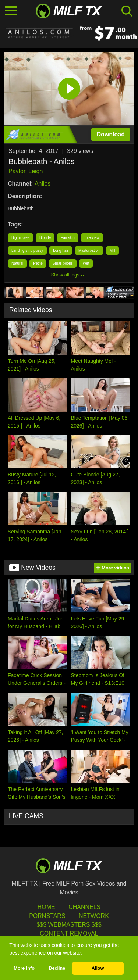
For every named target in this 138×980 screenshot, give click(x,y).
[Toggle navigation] (11, 11)
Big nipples (20, 238)
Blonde (45, 238)
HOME (46, 907)
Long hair (61, 251)
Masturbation (89, 251)
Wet (86, 263)
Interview (92, 238)
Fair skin (68, 238)
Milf (113, 251)
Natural (17, 263)
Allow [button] (98, 968)
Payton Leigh (26, 171)
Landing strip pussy (27, 251)
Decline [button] (57, 968)
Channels (84, 907)
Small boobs (63, 263)
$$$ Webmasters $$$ (69, 925)
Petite (38, 263)
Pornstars (47, 916)
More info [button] (24, 968)
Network (94, 916)
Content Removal (69, 933)
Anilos (43, 184)
